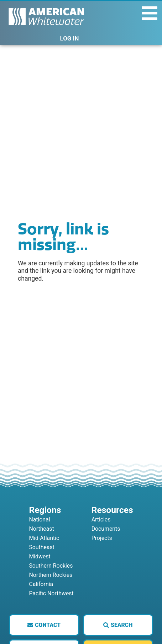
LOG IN (70, 38)
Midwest (40, 556)
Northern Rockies (51, 575)
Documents (106, 529)
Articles (101, 519)
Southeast (41, 547)
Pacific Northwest (51, 593)
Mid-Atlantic (44, 538)
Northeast (41, 529)
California (41, 584)
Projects (102, 538)
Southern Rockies (51, 566)
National (39, 519)
